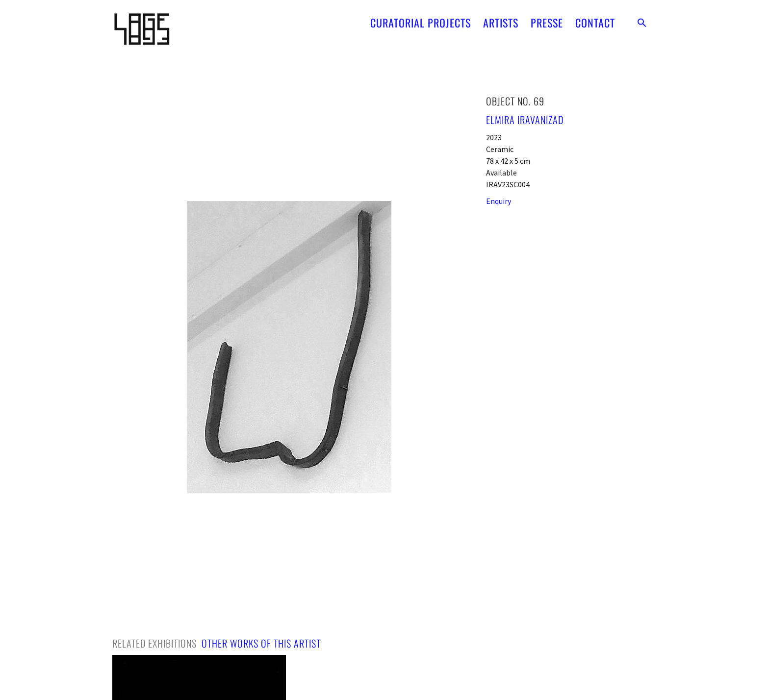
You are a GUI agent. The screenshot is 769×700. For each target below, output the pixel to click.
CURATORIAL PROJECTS (421, 19)
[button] (642, 19)
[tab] (154, 643)
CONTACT (595, 19)
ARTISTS (501, 19)
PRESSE (547, 19)
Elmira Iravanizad (525, 120)
